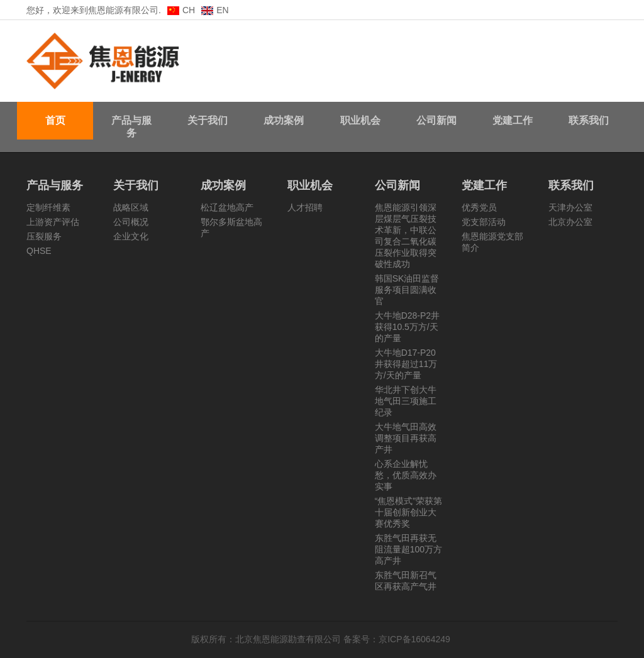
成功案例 (284, 120)
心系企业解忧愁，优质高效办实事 (406, 475)
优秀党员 (479, 207)
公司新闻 (436, 120)
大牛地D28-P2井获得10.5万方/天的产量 (407, 327)
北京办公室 (570, 222)
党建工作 (513, 120)
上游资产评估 (53, 222)
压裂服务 (44, 236)
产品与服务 (131, 127)
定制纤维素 (48, 207)
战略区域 (131, 207)
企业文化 (131, 236)
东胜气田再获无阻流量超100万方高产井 (408, 549)
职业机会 (360, 120)
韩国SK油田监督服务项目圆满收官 (407, 290)
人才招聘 (305, 207)
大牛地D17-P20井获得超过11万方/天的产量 (406, 364)
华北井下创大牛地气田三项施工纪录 (406, 401)
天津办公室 (570, 207)
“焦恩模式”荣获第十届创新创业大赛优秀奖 (408, 512)
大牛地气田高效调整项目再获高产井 (406, 438)
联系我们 (589, 120)
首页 (55, 120)
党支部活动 (484, 222)
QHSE (39, 251)
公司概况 (131, 222)
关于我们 (208, 120)
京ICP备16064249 (416, 639)
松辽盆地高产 (227, 207)
